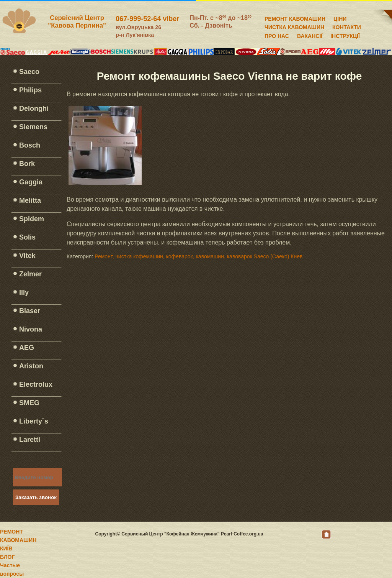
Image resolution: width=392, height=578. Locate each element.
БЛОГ (7, 557)
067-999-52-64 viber (147, 19)
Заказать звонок (36, 497)
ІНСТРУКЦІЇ (345, 35)
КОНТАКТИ (347, 26)
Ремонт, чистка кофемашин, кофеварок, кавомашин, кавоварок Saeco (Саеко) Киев (198, 256)
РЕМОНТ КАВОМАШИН (295, 18)
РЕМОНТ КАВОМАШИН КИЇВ (18, 540)
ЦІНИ (340, 18)
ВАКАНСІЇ (310, 35)
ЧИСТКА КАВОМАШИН (294, 26)
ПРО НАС (277, 35)
